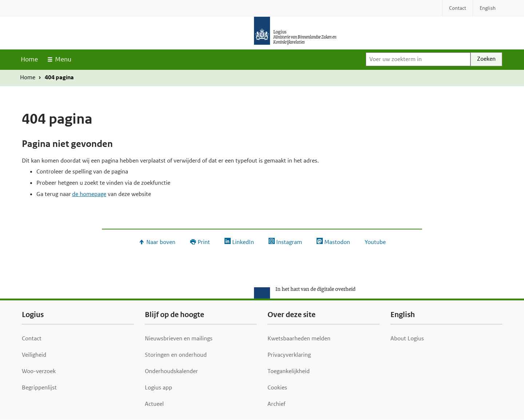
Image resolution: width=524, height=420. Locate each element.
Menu (63, 59)
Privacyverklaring (289, 355)
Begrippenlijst (39, 387)
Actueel (154, 404)
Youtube (375, 242)
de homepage (89, 194)
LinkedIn (243, 242)
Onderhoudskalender (171, 371)
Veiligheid (34, 355)
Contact (32, 338)
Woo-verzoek (39, 371)
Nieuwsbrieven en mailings (179, 338)
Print (204, 242)
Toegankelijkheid (289, 371)
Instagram (289, 242)
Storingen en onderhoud (176, 355)
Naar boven (161, 242)
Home (29, 59)
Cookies (277, 387)
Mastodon (337, 242)
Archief (276, 404)
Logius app (158, 387)
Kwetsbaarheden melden (299, 338)
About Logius (407, 338)
